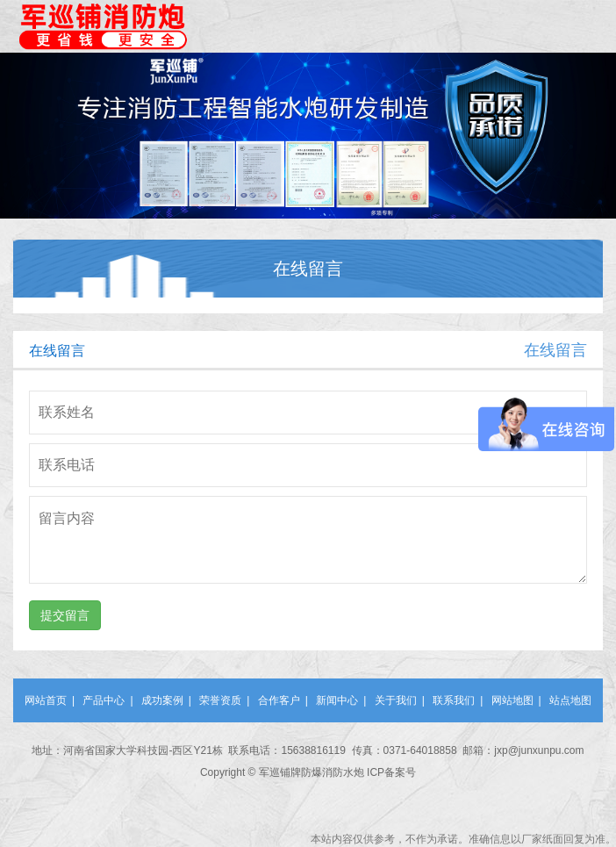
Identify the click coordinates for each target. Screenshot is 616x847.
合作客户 (279, 700)
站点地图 (570, 700)
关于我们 (396, 700)
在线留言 (555, 350)
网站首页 (46, 700)
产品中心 (104, 700)
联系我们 (454, 700)
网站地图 (512, 700)
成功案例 (162, 700)
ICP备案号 (391, 772)
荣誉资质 (220, 700)
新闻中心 (337, 700)
